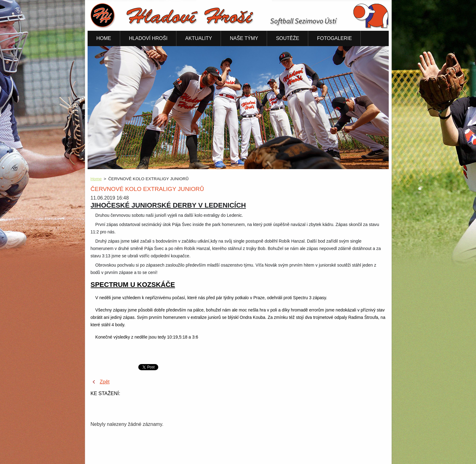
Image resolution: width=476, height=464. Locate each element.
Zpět (105, 382)
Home (96, 179)
